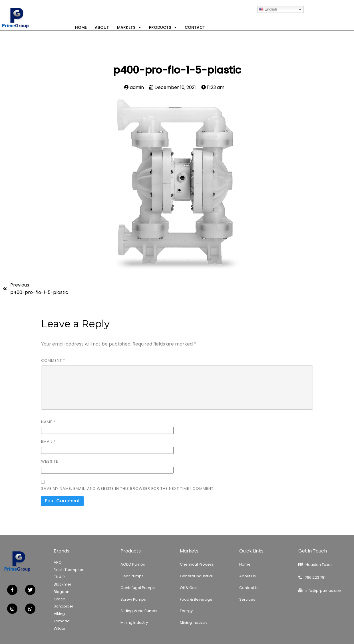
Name (48, 422)
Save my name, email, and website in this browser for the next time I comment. (128, 488)
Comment (53, 360)
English (268, 9)
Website (50, 461)
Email (48, 441)
